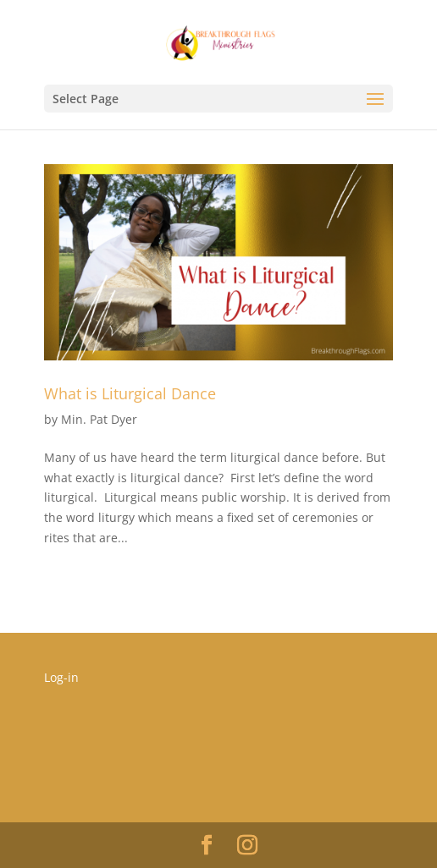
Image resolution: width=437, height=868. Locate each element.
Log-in (61, 677)
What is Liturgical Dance (130, 393)
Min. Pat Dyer (99, 419)
